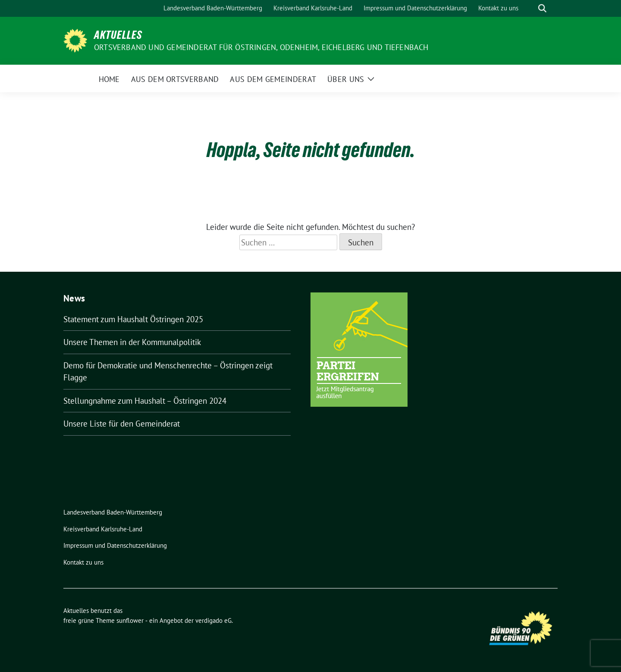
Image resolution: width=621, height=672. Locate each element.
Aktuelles (118, 35)
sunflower (130, 620)
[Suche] (530, 8)
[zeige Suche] (542, 8)
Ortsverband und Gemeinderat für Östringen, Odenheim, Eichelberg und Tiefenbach (261, 47)
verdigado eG (213, 620)
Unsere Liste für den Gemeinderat (122, 424)
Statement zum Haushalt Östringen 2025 (133, 319)
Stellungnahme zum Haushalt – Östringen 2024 (145, 401)
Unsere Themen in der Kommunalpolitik (132, 342)
